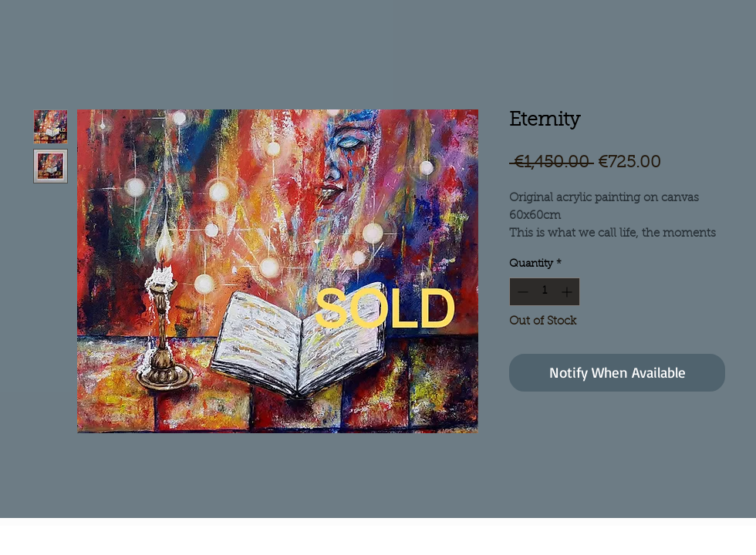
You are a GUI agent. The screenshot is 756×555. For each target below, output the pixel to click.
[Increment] (568, 292)
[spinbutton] (545, 292)
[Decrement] (521, 292)
